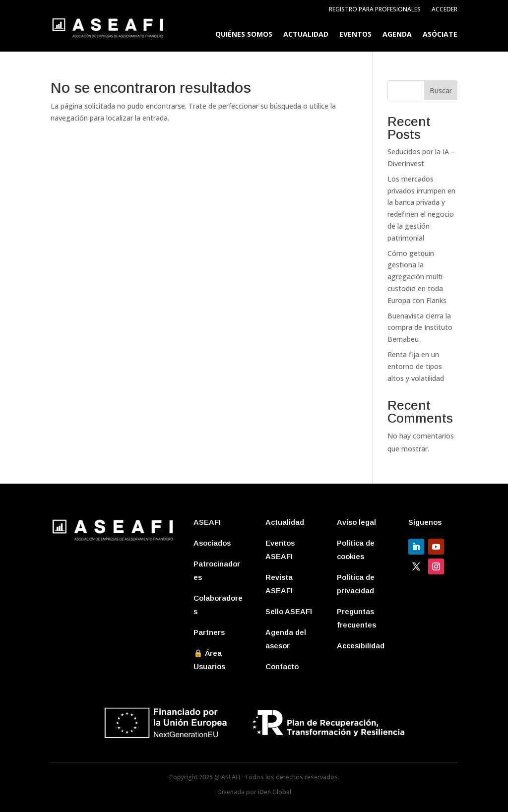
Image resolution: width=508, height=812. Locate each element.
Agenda (397, 35)
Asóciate (440, 35)
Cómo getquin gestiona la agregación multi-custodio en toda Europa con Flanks (417, 277)
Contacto (282, 666)
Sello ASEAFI (289, 611)
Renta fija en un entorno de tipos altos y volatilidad (416, 366)
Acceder (444, 10)
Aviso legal (356, 522)
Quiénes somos (244, 35)
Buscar (441, 91)
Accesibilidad (361, 646)
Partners (209, 632)
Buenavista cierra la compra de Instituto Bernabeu (420, 328)
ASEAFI (207, 522)
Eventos (355, 35)
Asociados (212, 543)
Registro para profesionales (375, 10)
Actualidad (306, 35)
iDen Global (275, 792)
